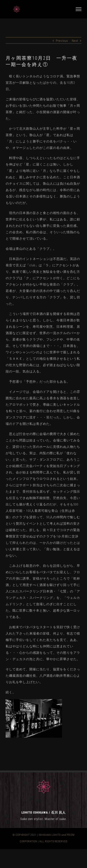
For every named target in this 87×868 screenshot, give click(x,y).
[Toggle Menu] (79, 9)
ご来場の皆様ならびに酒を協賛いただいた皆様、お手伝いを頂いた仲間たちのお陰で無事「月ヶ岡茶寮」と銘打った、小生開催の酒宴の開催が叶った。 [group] (43, 109)
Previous (62, 41)
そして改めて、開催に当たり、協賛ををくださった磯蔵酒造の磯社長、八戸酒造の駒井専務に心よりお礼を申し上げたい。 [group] (43, 676)
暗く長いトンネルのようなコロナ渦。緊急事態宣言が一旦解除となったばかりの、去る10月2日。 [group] (43, 83)
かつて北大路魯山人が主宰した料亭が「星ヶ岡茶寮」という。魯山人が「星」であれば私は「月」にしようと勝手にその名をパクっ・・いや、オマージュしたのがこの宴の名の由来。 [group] (43, 138)
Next (75, 41)
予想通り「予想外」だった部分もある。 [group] (38, 382)
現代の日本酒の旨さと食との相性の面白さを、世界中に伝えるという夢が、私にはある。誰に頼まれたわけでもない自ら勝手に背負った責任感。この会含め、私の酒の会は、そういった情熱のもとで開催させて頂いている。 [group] (43, 226)
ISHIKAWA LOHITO (50, 835)
